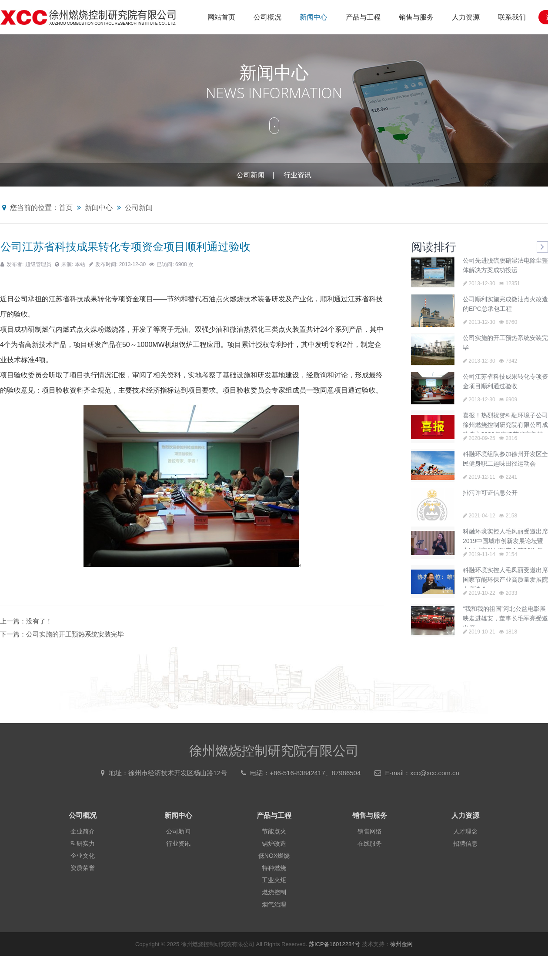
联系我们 (512, 17)
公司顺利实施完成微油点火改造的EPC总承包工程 (505, 304)
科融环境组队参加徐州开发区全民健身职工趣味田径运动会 (505, 459)
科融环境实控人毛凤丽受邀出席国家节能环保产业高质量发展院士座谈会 (505, 577)
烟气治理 (274, 904)
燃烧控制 (274, 892)
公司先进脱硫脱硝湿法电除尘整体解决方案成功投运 (505, 265)
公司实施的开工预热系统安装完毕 (75, 634)
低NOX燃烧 (274, 856)
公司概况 (267, 17)
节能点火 (274, 831)
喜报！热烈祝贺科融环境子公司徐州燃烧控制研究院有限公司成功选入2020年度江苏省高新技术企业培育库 (505, 422)
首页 (66, 208)
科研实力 (83, 843)
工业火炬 (274, 880)
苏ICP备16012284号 (335, 944)
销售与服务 (416, 17)
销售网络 (370, 831)
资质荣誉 (83, 868)
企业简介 (83, 831)
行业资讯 (297, 175)
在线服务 (370, 843)
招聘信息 (465, 843)
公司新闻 (251, 175)
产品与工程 (363, 17)
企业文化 (83, 856)
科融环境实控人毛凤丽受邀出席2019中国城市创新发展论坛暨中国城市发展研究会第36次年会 (505, 538)
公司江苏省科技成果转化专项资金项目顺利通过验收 (505, 381)
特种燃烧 (274, 868)
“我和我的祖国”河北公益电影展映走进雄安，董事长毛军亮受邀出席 (505, 616)
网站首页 (221, 17)
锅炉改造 (274, 843)
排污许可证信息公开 (490, 493)
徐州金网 (401, 944)
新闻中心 (314, 17)
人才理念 (465, 831)
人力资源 (466, 17)
